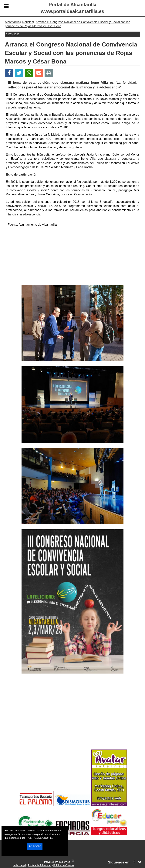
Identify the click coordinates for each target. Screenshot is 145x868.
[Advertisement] (72, 256)
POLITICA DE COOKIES (40, 838)
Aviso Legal (20, 865)
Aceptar (35, 846)
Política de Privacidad (40, 865)
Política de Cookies (64, 865)
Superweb (65, 862)
